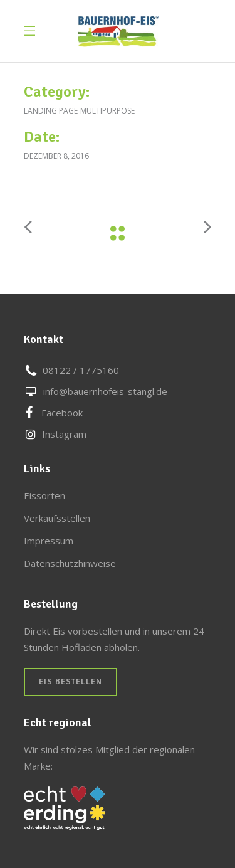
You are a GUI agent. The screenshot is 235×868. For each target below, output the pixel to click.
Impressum (49, 541)
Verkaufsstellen (57, 518)
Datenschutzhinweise (70, 563)
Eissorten (44, 495)
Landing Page (51, 111)
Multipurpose (107, 111)
